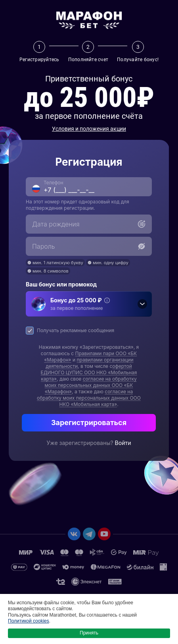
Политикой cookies (29, 621)
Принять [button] (89, 633)
